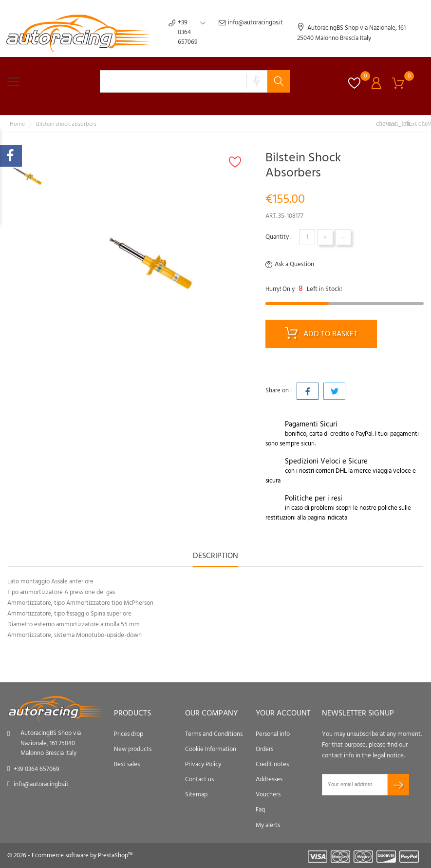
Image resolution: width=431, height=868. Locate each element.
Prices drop (129, 734)
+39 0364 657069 (37, 769)
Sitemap (196, 795)
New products (133, 749)
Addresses (269, 780)
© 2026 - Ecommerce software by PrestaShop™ (70, 856)
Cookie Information (211, 749)
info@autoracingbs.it (251, 33)
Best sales (127, 764)
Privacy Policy (203, 764)
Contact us (199, 780)
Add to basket (321, 335)
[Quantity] (307, 237)
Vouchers (268, 795)
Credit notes (272, 764)
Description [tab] (215, 557)
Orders (264, 749)
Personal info (273, 734)
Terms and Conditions (214, 734)
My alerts (268, 825)
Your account (283, 714)
